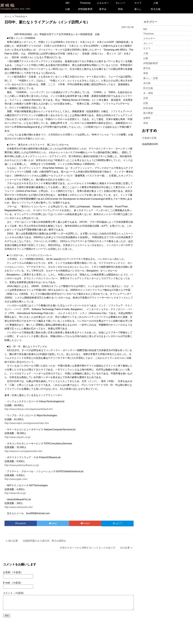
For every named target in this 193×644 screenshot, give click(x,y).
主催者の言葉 (149, 138)
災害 (146, 98)
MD (67, 3)
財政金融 (148, 108)
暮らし (138, 9)
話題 (146, 103)
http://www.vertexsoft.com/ (19, 507)
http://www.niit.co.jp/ (15, 493)
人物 (156, 3)
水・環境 (148, 93)
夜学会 (103, 9)
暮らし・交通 (150, 78)
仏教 (68, 9)
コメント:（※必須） (14, 593)
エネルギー (103, 3)
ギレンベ (120, 3)
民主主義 (156, 9)
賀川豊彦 (148, 113)
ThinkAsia (85, 3)
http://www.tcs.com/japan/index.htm (23, 451)
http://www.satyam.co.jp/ (18, 437)
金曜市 (147, 118)
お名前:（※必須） (13, 572)
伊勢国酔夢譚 (85, 9)
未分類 (147, 83)
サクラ (138, 3)
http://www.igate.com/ (16, 479)
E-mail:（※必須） (13, 583)
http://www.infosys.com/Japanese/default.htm (29, 409)
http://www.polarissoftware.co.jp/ (22, 465)
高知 (146, 123)
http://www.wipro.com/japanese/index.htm (27, 423)
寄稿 (120, 9)
